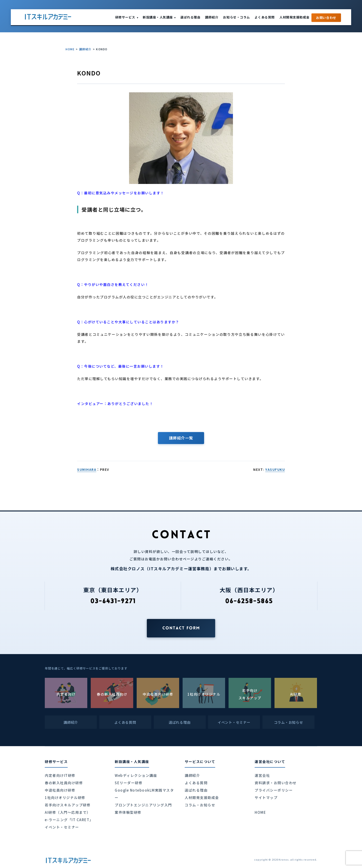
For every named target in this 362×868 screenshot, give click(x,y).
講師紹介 (212, 17)
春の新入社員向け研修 (64, 783)
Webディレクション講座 (136, 775)
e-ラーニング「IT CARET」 (69, 820)
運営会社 (262, 775)
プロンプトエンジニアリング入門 (143, 805)
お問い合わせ (326, 18)
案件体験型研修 (128, 812)
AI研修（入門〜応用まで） (68, 812)
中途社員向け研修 (60, 790)
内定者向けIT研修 (60, 775)
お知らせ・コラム (236, 17)
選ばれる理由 (190, 17)
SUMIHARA (87, 469)
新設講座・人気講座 (159, 17)
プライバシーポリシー (274, 790)
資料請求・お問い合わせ (276, 783)
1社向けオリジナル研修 (65, 797)
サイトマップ (266, 797)
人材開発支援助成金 (294, 17)
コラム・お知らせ (200, 805)
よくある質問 (265, 17)
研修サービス (127, 17)
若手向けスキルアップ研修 (68, 805)
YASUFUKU (275, 469)
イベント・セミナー (62, 827)
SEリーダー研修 (129, 783)
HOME (70, 49)
